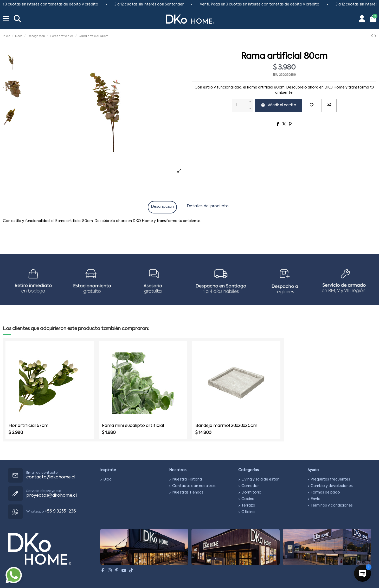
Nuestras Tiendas (188, 492)
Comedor (250, 486)
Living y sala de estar (260, 479)
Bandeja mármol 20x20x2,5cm (226, 426)
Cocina (248, 499)
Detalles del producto (208, 206)
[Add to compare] (329, 105)
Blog (107, 479)
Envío (316, 499)
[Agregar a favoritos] (312, 105)
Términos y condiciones (332, 505)
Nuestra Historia (187, 479)
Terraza (248, 505)
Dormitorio (251, 492)
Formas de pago (325, 492)
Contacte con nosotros (194, 486)
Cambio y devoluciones (332, 486)
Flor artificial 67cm (28, 426)
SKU (275, 75)
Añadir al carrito (278, 105)
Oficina (248, 512)
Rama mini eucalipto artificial (133, 426)
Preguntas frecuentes (330, 479)
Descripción (162, 207)
